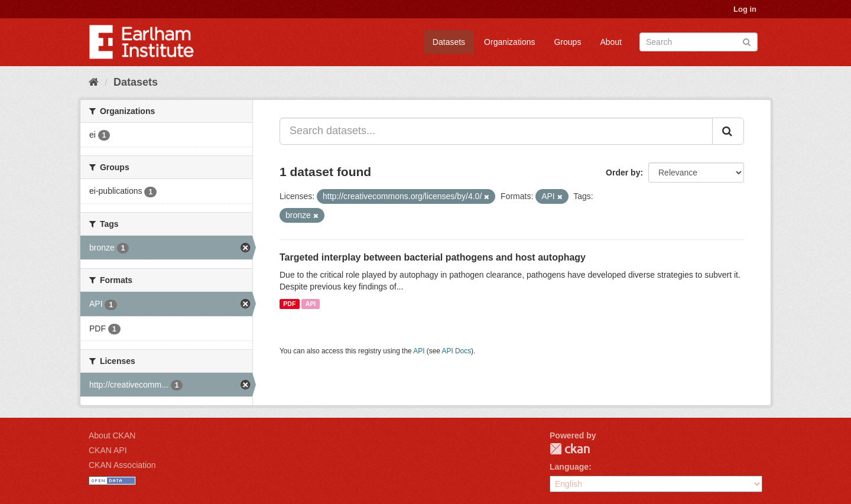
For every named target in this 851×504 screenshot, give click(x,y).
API (311, 304)
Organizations (509, 42)
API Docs (457, 351)
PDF (289, 304)
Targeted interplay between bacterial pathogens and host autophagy (433, 257)
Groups (567, 42)
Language (569, 467)
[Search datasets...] (496, 131)
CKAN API (108, 450)
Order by (623, 173)
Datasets (449, 42)
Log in (745, 9)
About (611, 42)
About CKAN (112, 435)
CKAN (570, 449)
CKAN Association (122, 465)
